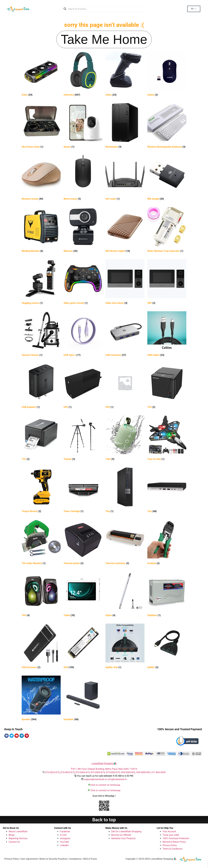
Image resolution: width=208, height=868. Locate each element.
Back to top (104, 820)
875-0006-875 (113, 772)
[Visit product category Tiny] (125, 491)
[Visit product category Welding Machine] (41, 230)
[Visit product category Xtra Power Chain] (41, 126)
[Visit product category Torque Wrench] (41, 491)
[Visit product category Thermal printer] (83, 543)
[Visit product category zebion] (167, 74)
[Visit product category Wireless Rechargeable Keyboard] (167, 126)
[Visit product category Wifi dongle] (167, 178)
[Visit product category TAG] (41, 595)
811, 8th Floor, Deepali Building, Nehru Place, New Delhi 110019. (105, 769)
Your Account (169, 831)
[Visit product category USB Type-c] (83, 334)
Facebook (65, 831)
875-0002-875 (52, 772)
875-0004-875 (83, 772)
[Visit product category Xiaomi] (83, 126)
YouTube (64, 842)
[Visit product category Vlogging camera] (41, 282)
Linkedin (64, 845)
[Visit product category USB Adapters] (41, 386)
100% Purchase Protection (176, 838)
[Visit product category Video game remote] (83, 282)
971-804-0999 (158, 772)
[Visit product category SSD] (83, 647)
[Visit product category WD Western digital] (125, 230)
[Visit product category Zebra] (125, 74)
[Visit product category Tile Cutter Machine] (41, 543)
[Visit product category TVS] (167, 386)
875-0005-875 (98, 772)
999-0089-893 (143, 772)
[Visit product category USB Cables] (167, 334)
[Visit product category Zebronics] (83, 74)
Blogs (12, 835)
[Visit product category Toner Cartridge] (83, 491)
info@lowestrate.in (117, 779)
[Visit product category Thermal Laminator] (125, 543)
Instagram (65, 838)
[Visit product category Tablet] (83, 595)
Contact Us (14, 842)
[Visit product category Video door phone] (125, 282)
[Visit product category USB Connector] (125, 334)
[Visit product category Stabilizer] (167, 595)
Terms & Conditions (172, 849)
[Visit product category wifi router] (125, 178)
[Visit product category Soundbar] (83, 699)
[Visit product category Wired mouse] (83, 178)
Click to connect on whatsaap (105, 785)
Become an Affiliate (121, 835)
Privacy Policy (170, 845)
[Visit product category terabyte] (167, 543)
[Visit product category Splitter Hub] (125, 647)
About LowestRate (18, 831)
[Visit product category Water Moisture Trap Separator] (167, 230)
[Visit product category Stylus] (125, 595)
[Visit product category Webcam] (83, 230)
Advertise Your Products (123, 838)
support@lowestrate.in (95, 779)
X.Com (63, 835)
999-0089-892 (128, 772)
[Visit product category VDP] (167, 282)
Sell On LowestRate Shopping (126, 831)
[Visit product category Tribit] (125, 438)
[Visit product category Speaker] (41, 699)
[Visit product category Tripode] (83, 438)
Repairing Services (18, 838)
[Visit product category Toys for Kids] (167, 438)
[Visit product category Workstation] (125, 126)
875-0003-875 (67, 772)
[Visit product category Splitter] (167, 647)
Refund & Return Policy (174, 842)
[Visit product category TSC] (41, 438)
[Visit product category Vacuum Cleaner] (41, 334)
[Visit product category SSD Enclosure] (41, 647)
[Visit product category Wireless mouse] (41, 178)
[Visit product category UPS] (83, 386)
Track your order (171, 835)
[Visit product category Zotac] (41, 74)
